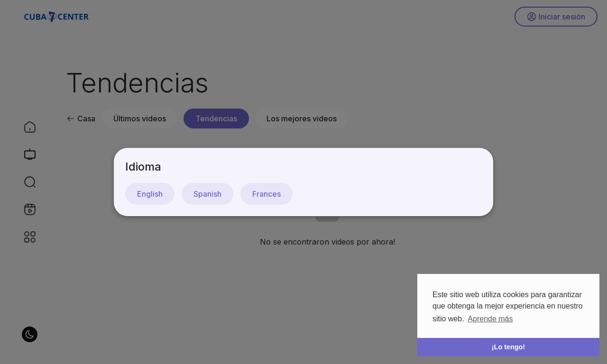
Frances (267, 194)
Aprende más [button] (490, 319)
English (150, 194)
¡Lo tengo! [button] (508, 347)
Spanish (207, 194)
